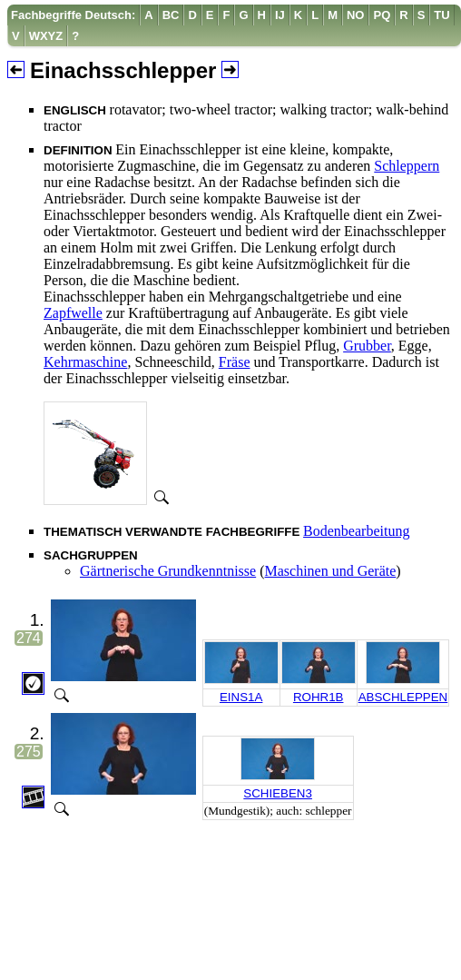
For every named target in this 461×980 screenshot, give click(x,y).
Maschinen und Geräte (331, 571)
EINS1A (241, 697)
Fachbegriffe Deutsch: (73, 15)
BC (171, 15)
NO (356, 15)
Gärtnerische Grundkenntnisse (168, 571)
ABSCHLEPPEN (403, 697)
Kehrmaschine (85, 362)
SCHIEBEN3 (278, 793)
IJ (280, 15)
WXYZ (46, 36)
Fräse (235, 362)
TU (441, 15)
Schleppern (407, 166)
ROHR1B (319, 697)
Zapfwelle (73, 313)
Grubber (367, 346)
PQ (382, 15)
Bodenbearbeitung (356, 531)
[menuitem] (74, 15)
